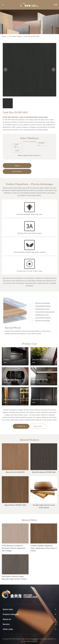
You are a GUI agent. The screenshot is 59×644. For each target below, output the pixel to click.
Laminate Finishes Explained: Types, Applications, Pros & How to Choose (44, 554)
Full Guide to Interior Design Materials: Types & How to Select (14, 584)
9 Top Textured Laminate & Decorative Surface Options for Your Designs (14, 554)
